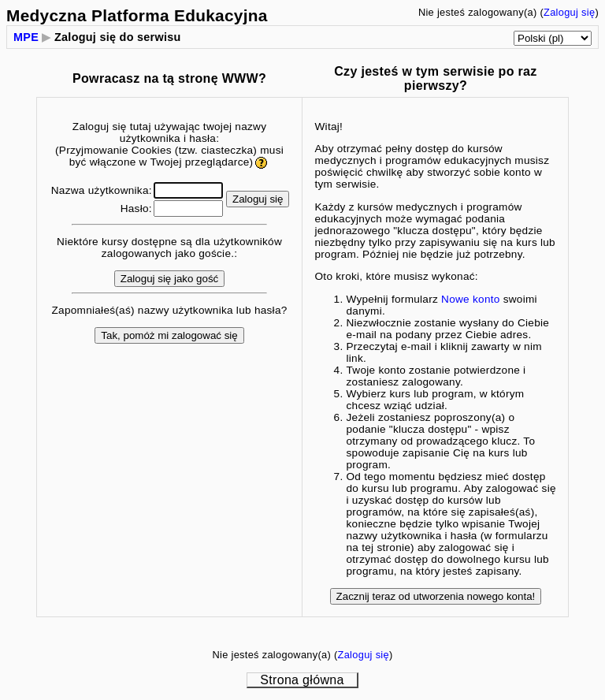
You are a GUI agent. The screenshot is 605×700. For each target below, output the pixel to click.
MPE (26, 37)
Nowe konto (471, 299)
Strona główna (302, 680)
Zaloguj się (569, 12)
